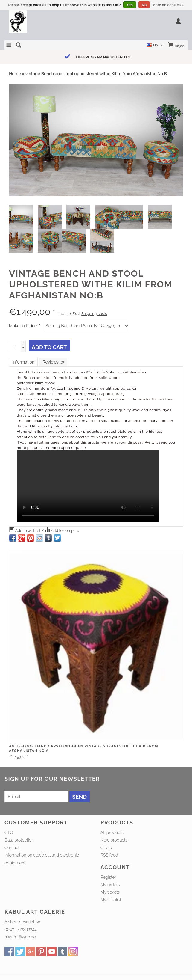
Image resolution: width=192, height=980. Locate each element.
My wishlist (111, 900)
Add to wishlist (25, 530)
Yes (130, 5)
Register (108, 877)
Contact (12, 848)
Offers (106, 848)
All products (112, 833)
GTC (9, 833)
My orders (110, 885)
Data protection (19, 840)
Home (15, 74)
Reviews (53, 362)
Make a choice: (25, 326)
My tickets (110, 892)
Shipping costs (94, 314)
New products (114, 840)
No (144, 5)
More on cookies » (168, 5)
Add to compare (62, 530)
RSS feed (109, 855)
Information (23, 362)
